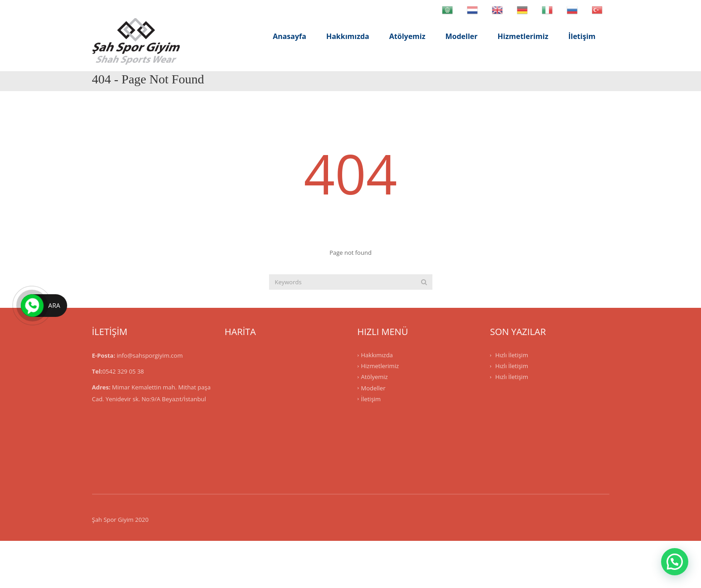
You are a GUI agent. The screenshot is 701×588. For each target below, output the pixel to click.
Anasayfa (289, 36)
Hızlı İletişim (512, 355)
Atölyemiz (407, 36)
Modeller (462, 36)
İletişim (582, 36)
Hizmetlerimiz (523, 36)
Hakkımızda (348, 36)
